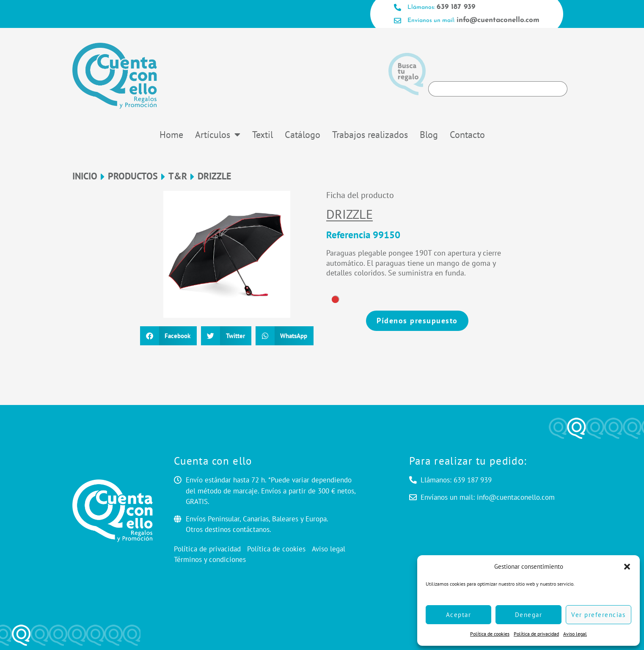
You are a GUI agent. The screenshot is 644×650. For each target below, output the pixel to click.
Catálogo (303, 135)
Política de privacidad (536, 634)
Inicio (85, 176)
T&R (178, 176)
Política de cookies (490, 634)
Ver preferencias (598, 615)
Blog (429, 135)
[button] (627, 567)
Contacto (467, 135)
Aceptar (459, 615)
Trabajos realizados (370, 135)
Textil (263, 135)
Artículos (218, 135)
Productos (133, 176)
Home (171, 135)
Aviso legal (575, 634)
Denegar (529, 615)
